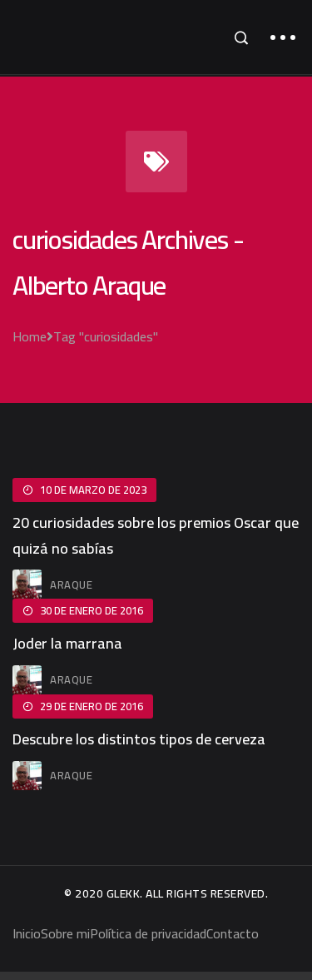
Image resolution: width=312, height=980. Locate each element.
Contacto (233, 933)
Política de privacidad (148, 933)
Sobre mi (65, 933)
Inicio (27, 933)
